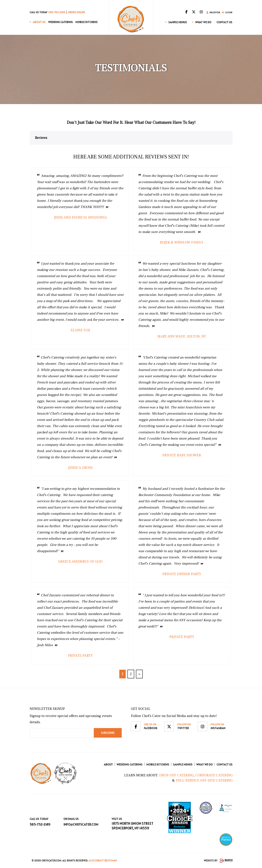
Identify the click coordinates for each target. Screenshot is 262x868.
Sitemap (112, 860)
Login (227, 12)
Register (213, 12)
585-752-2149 (57, 12)
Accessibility (97, 860)
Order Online (76, 12)
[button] (30, 148)
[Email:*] (62, 733)
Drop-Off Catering (176, 775)
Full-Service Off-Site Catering (204, 781)
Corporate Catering (214, 775)
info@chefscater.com (81, 824)
